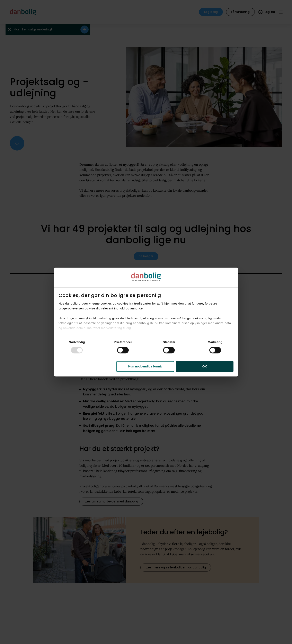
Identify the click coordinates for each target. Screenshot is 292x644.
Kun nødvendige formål (145, 367)
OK (205, 367)
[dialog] (146, 322)
